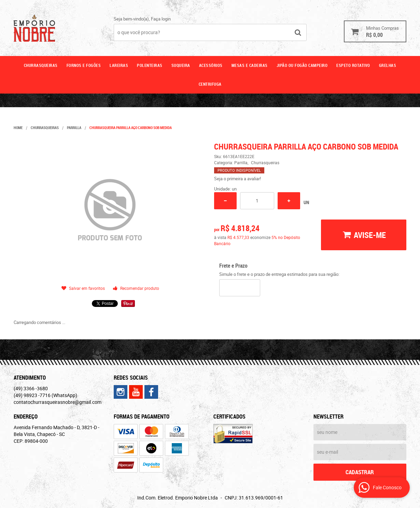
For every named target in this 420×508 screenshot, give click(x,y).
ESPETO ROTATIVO (353, 65)
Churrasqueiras (41, 65)
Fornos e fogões (84, 65)
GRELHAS (388, 65)
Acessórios (211, 65)
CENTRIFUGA (210, 84)
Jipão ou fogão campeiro (302, 65)
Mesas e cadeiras (250, 65)
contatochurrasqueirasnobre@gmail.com (58, 402)
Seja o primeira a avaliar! (237, 179)
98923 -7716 (45, 395)
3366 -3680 (31, 388)
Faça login (161, 19)
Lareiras (119, 65)
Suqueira (181, 65)
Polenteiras (150, 65)
